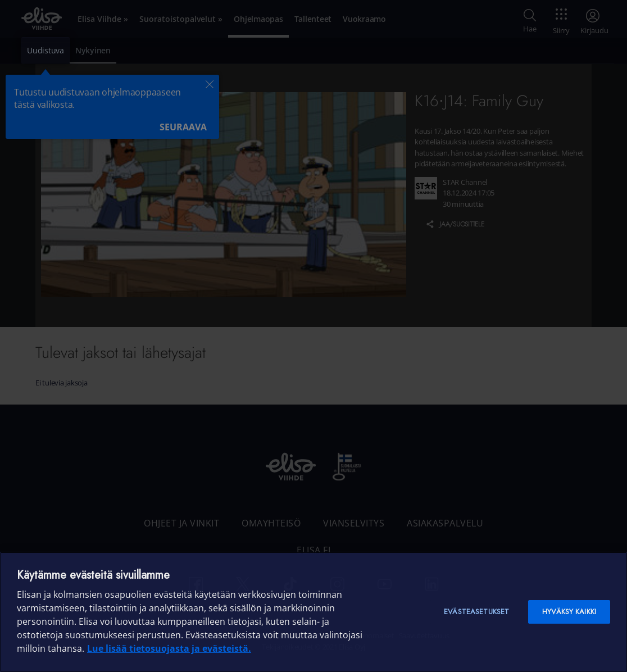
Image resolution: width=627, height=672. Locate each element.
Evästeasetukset (476, 612)
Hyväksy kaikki (569, 612)
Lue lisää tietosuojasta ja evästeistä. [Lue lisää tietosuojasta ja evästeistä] (169, 648)
